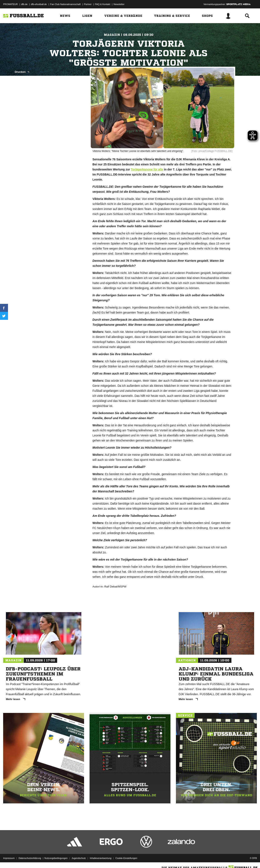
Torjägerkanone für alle (147, 169)
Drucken (22, 72)
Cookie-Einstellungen (126, 858)
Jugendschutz (79, 858)
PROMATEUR (10, 4)
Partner (88, 4)
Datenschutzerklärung (30, 858)
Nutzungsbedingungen (56, 858)
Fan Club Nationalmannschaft (65, 4)
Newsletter (119, 4)
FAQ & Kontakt (103, 4)
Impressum (9, 858)
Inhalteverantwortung (101, 858)
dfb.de (24, 4)
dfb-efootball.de (39, 4)
